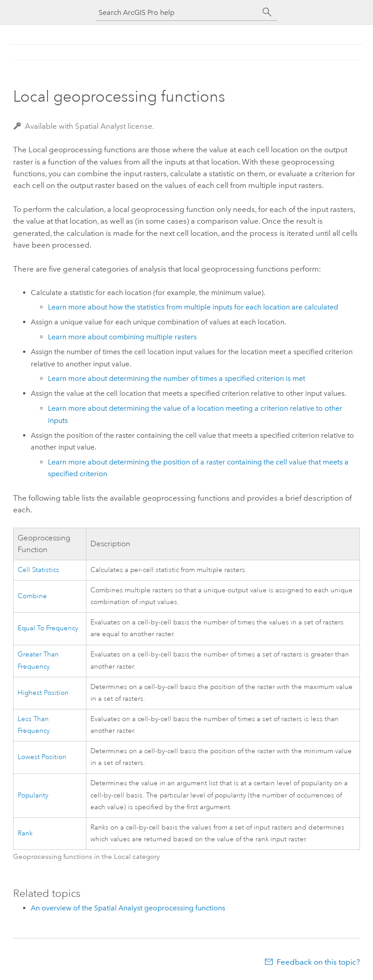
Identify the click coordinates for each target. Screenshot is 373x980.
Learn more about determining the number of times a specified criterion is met (177, 378)
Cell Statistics (38, 570)
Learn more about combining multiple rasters (122, 337)
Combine (32, 596)
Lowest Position (42, 757)
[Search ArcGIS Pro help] (178, 12)
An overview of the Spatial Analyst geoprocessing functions (128, 908)
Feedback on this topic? (318, 962)
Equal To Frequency (48, 628)
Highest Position (43, 693)
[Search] (267, 12)
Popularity (33, 795)
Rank (25, 833)
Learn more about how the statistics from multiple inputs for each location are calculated (193, 307)
